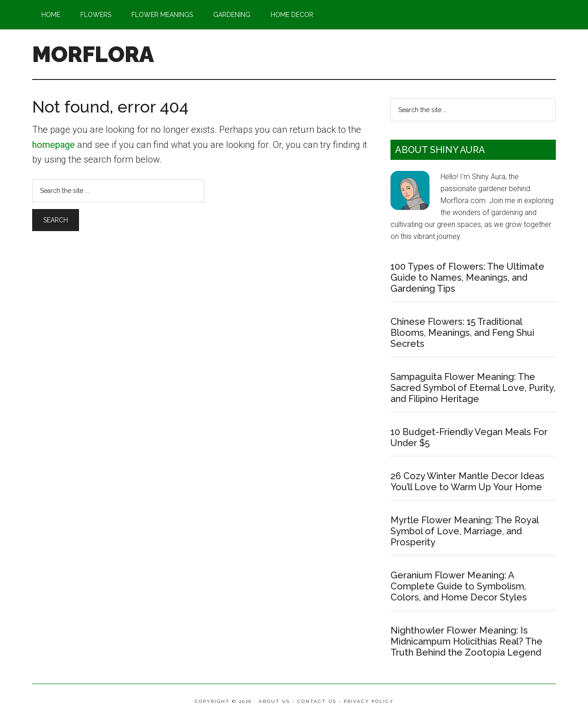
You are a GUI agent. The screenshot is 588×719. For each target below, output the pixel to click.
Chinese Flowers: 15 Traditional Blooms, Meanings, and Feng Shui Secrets (462, 333)
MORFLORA (93, 54)
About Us (274, 701)
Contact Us (317, 701)
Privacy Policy (369, 701)
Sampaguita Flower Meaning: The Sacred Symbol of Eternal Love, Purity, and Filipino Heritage (473, 388)
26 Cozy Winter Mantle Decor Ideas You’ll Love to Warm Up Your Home (467, 481)
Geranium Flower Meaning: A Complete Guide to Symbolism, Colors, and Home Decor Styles (459, 586)
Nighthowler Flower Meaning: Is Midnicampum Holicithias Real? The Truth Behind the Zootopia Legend (466, 641)
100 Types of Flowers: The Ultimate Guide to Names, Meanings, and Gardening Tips (467, 277)
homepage (54, 145)
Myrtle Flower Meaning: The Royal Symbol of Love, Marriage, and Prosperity (464, 531)
